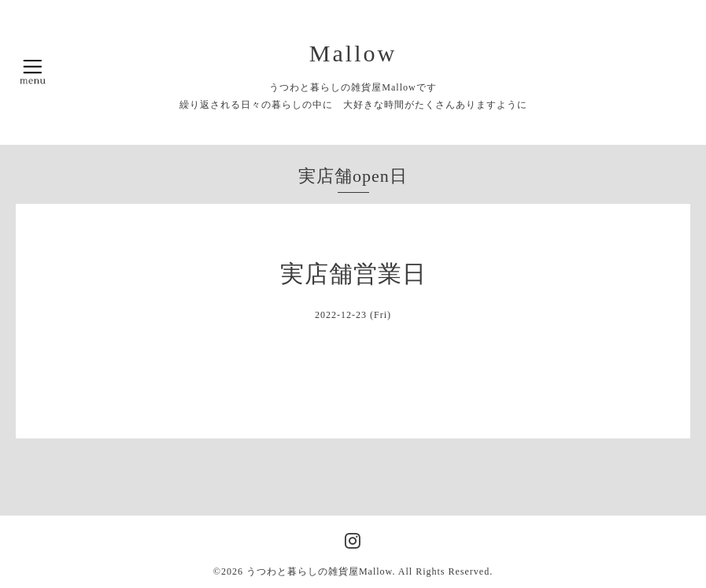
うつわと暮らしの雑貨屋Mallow (320, 571)
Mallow (353, 53)
